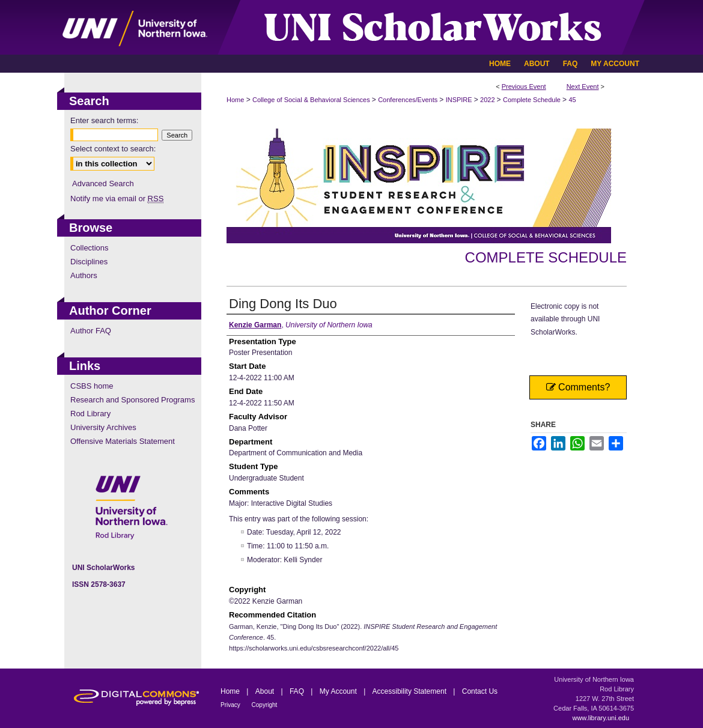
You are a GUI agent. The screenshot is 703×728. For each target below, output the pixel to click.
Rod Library (90, 414)
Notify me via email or (117, 199)
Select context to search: (113, 149)
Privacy (231, 705)
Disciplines (89, 262)
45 (572, 100)
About (266, 691)
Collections (90, 248)
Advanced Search (103, 184)
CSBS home (92, 386)
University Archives (103, 427)
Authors (84, 275)
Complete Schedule (533, 100)
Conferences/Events (409, 100)
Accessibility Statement (411, 691)
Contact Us (480, 691)
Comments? (578, 387)
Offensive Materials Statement (123, 441)
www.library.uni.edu (601, 718)
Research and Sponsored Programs (132, 400)
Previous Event (524, 86)
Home (235, 100)
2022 (488, 100)
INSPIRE (460, 100)
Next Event (583, 86)
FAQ (298, 691)
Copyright (265, 705)
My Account (339, 691)
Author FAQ (91, 331)
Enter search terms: (104, 120)
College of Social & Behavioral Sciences (312, 100)
